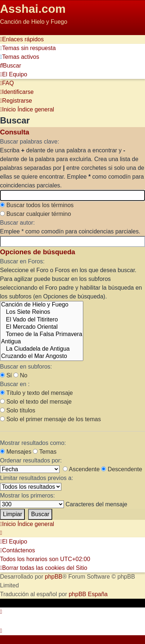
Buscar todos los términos (37, 205)
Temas (45, 452)
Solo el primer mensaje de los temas (50, 419)
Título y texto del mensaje (36, 393)
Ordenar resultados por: (31, 460)
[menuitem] (28, 48)
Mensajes (16, 452)
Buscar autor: (17, 223)
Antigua (42, 342)
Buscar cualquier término (35, 214)
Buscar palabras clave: (30, 142)
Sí (6, 375)
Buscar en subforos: (26, 367)
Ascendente (81, 469)
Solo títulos (18, 410)
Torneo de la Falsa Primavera (42, 335)
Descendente (122, 469)
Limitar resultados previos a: (37, 478)
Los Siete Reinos (42, 312)
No (20, 375)
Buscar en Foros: (22, 261)
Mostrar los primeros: (27, 496)
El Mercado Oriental (42, 327)
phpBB (54, 577)
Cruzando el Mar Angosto (42, 357)
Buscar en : (15, 384)
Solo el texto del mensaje (36, 402)
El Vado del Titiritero (42, 320)
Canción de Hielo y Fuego (42, 305)
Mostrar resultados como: (33, 443)
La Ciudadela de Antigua (42, 349)
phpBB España (88, 594)
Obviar (9, 31)
